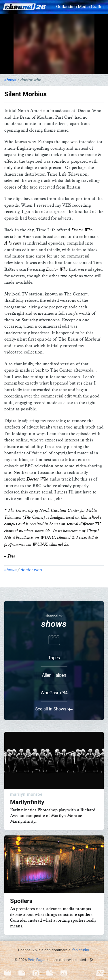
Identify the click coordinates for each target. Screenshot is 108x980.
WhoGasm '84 (54, 693)
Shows (10, 80)
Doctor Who (31, 80)
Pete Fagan (37, 960)
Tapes (54, 658)
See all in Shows (54, 709)
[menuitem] (11, 973)
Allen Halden (54, 675)
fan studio (81, 950)
